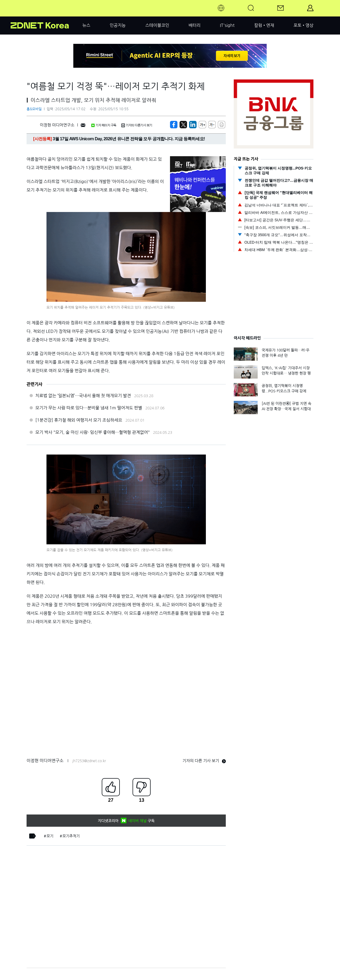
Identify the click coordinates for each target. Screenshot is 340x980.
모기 (50, 836)
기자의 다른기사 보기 (137, 125)
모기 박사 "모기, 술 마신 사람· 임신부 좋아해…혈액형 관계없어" (93, 432)
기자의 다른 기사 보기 (204, 761)
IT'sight (227, 25)
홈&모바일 (34, 109)
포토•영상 (303, 25)
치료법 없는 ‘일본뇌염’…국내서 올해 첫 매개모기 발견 (83, 396)
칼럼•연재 (264, 25)
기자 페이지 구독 (104, 125)
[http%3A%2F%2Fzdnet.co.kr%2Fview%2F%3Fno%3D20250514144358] (193, 125)
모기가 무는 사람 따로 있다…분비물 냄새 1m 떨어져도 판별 (89, 408)
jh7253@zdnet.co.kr (89, 761)
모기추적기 (71, 836)
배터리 (195, 25)
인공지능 (118, 25)
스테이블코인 (157, 25)
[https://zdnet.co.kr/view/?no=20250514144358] (174, 125)
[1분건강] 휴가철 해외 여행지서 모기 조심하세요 (79, 420)
